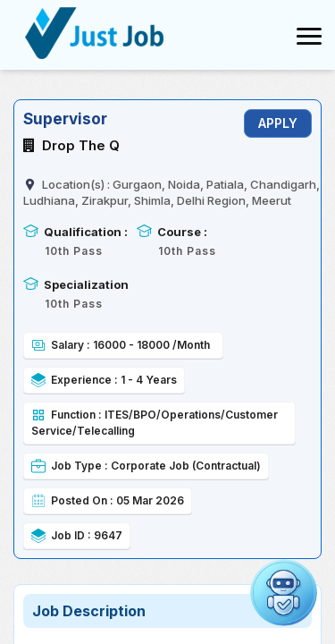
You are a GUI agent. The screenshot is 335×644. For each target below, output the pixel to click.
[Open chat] (284, 593)
